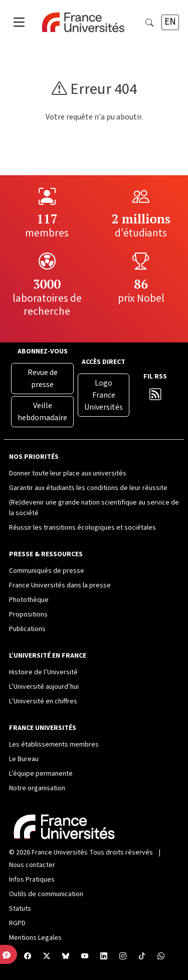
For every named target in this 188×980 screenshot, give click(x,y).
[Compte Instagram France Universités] (123, 957)
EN (170, 22)
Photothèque (29, 600)
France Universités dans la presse (60, 585)
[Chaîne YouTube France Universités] (85, 957)
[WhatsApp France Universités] (161, 957)
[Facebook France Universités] (28, 957)
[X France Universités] (47, 957)
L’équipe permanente (41, 774)
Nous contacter (32, 865)
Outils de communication (46, 894)
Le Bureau (24, 759)
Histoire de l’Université (43, 672)
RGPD (17, 923)
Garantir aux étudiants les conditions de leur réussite (88, 488)
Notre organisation (37, 788)
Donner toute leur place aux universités (68, 473)
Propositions (28, 615)
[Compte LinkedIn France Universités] (104, 957)
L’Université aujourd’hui (44, 687)
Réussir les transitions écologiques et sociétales (82, 528)
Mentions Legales (35, 938)
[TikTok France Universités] (142, 957)
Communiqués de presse (47, 571)
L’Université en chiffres (43, 701)
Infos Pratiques (32, 880)
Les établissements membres (54, 745)
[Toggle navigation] (19, 23)
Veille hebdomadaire (42, 412)
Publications (27, 629)
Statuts (20, 909)
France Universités (60, 852)
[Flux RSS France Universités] (155, 397)
